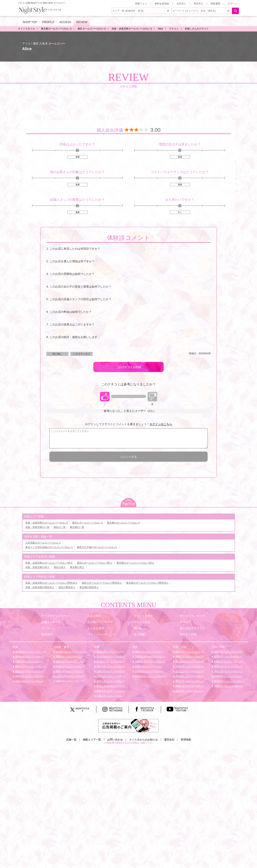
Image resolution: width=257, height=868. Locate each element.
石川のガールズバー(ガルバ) (110, 661)
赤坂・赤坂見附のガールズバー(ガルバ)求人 (49, 563)
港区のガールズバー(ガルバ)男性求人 (102, 583)
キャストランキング (192, 616)
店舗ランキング (51, 622)
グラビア (185, 622)
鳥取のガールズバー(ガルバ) (189, 652)
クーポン (47, 628)
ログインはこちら (161, 424)
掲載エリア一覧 (92, 740)
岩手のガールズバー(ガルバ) (69, 661)
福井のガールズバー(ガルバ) (110, 666)
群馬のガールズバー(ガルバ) (29, 676)
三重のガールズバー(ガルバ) (110, 696)
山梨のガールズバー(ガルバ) (110, 671)
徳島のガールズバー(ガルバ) (189, 676)
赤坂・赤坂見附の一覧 (37, 527)
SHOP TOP (30, 22)
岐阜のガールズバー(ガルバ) (110, 681)
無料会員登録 (162, 4)
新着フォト (141, 4)
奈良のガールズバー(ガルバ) (149, 671)
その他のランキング (100, 622)
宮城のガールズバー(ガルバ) (69, 666)
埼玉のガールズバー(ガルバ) (29, 656)
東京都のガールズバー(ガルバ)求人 (135, 563)
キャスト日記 (142, 622)
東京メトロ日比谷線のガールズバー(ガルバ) (49, 547)
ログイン (233, 4)
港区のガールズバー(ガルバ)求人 (95, 563)
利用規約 (47, 634)
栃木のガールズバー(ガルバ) (29, 671)
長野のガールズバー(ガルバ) (110, 676)
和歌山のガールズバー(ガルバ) (150, 676)
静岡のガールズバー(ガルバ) (110, 686)
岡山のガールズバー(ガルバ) (189, 661)
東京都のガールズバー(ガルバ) (123, 523)
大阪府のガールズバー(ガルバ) (150, 661)
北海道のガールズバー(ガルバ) (71, 652)
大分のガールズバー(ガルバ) (228, 671)
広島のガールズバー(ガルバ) (189, 666)
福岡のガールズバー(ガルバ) (228, 652)
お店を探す (94, 616)
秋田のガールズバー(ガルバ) (69, 671)
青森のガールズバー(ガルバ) (69, 656)
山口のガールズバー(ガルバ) (189, 671)
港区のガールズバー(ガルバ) (87, 523)
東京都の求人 (77, 567)
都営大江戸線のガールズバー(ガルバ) (97, 547)
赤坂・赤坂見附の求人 (37, 567)
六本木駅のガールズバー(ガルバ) (43, 543)
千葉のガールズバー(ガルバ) (29, 661)
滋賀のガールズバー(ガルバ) (149, 652)
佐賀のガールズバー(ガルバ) (228, 656)
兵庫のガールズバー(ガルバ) (149, 666)
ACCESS (65, 22)
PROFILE (48, 22)
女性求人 (181, 4)
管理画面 (186, 740)
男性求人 (198, 4)
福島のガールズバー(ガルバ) (69, 681)
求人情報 (139, 634)
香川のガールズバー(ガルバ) (189, 681)
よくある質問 (96, 628)
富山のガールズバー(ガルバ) (110, 656)
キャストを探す (143, 616)
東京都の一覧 (77, 527)
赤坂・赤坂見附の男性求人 (40, 587)
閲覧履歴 (215, 4)
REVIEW (82, 22)
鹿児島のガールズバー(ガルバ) (229, 681)
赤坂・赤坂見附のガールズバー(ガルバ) (47, 523)
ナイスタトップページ (55, 616)
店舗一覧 (71, 740)
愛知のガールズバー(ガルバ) (110, 691)
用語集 (138, 628)
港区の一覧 (60, 527)
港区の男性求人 (67, 587)
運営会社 (169, 740)
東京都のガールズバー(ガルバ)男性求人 (147, 583)
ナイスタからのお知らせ (143, 740)
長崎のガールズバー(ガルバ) (228, 661)
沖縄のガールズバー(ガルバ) (228, 686)
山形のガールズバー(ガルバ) (69, 676)
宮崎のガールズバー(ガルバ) (228, 676)
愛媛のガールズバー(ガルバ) (189, 686)
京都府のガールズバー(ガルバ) (150, 656)
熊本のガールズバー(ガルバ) (228, 666)
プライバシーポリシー (101, 634)
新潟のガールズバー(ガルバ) (110, 652)
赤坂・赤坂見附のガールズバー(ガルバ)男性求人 (51, 583)
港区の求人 (60, 567)
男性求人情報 (188, 634)
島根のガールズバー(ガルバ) (189, 656)
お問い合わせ (115, 740)
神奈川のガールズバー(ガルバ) (30, 666)
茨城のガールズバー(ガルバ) (29, 681)
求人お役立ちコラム (192, 628)
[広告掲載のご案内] (128, 725)
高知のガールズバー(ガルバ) (189, 691)
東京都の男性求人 (89, 587)
